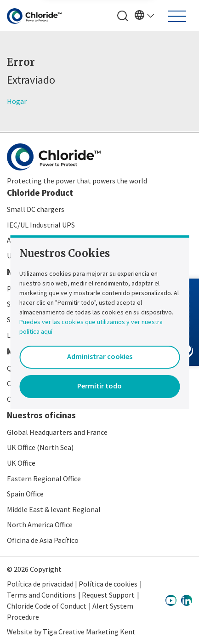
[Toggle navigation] (177, 16)
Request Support (108, 595)
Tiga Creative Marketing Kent (89, 632)
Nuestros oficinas (41, 415)
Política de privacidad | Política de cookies (72, 584)
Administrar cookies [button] (100, 356)
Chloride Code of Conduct (47, 606)
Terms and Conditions (41, 595)
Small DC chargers (36, 209)
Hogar (17, 101)
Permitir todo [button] (99, 386)
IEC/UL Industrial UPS (41, 225)
